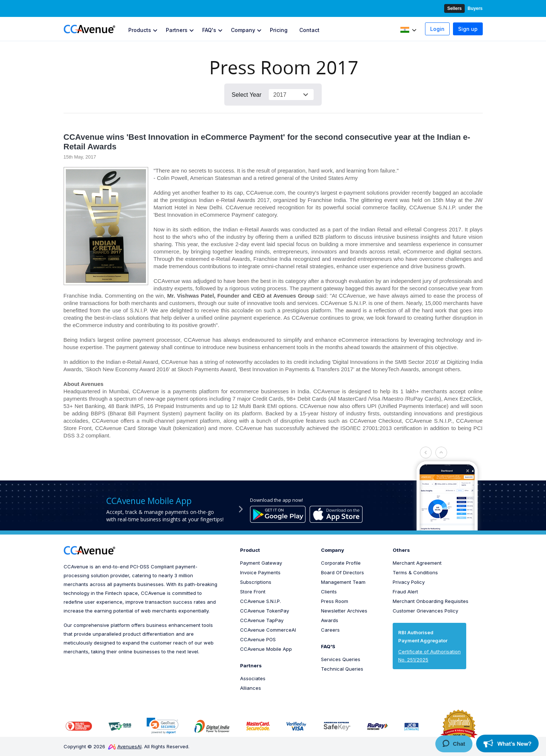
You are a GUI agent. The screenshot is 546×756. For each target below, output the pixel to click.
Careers (330, 630)
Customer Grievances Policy (425, 611)
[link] (163, 726)
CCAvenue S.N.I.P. (260, 601)
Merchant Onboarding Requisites (431, 601)
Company (243, 30)
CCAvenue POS (258, 639)
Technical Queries (342, 669)
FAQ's (209, 30)
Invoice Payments (260, 572)
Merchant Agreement (417, 563)
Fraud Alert (405, 592)
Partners (177, 30)
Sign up (468, 29)
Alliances (251, 688)
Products (140, 30)
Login (437, 29)
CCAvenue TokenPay (265, 611)
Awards (330, 620)
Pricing (279, 30)
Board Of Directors (342, 572)
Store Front (253, 592)
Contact (309, 30)
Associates (253, 678)
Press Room (335, 601)
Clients (329, 592)
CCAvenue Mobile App (266, 649)
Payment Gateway (261, 563)
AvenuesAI (125, 746)
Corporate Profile (341, 563)
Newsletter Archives (344, 611)
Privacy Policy (409, 582)
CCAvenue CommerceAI (268, 630)
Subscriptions (256, 582)
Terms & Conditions (415, 572)
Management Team (343, 582)
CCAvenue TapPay (262, 620)
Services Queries (341, 659)
